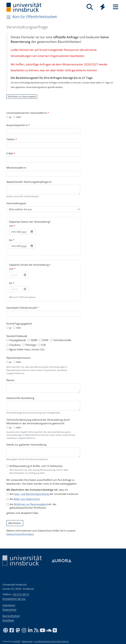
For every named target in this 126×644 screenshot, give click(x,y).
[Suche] (90, 7)
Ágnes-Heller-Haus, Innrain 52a (27, 349)
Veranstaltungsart (16, 203)
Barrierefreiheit (11, 616)
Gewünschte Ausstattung (20, 398)
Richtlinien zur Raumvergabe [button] (22, 96)
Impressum (9, 605)
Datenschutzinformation (20, 534)
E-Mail (11, 153)
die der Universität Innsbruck (44, 494)
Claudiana (15, 345)
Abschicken (15, 523)
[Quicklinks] (103, 7)
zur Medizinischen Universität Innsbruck (52, 641)
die (25, 499)
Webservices (27, 641)
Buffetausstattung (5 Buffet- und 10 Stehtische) (36, 466)
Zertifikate (8, 620)
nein (19, 117)
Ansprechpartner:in (18, 125)
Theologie (31, 345)
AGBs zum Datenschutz (27, 499)
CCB (43, 345)
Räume (10, 380)
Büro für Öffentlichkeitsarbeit (35, 17)
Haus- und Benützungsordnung (31, 494)
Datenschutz (9, 610)
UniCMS (17, 641)
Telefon (12, 139)
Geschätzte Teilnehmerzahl (23, 308)
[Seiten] (116, 7)
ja (10, 117)
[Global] (103, 7)
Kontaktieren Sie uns (14, 599)
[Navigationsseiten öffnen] (9, 17)
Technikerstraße (62, 340)
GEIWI (34, 340)
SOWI (45, 340)
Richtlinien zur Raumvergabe (30, 504)
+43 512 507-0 (21, 594)
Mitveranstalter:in (16, 168)
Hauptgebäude (18, 340)
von (12, 226)
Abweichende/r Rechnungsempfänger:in (29, 182)
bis (12, 240)
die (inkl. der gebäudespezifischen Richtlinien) (33, 506)
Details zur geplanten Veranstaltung (26, 445)
